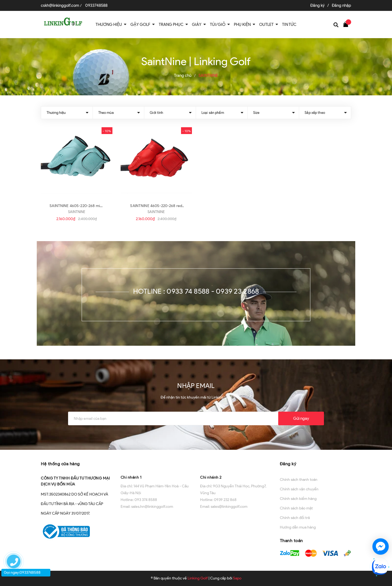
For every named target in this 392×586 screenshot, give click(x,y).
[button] (156, 463)
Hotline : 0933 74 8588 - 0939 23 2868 (196, 291)
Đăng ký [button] (288, 464)
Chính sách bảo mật (296, 508)
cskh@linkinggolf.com (60, 5)
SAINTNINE (77, 212)
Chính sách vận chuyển (299, 489)
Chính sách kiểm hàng (298, 499)
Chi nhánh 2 (211, 477)
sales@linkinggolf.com (229, 507)
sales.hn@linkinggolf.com (152, 507)
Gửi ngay (301, 418)
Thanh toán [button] (291, 541)
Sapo (237, 578)
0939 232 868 (225, 500)
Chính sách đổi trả (295, 518)
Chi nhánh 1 (131, 477)
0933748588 (96, 5)
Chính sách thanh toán (299, 480)
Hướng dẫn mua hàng (298, 527)
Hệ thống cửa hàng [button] (60, 464)
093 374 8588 (146, 500)
